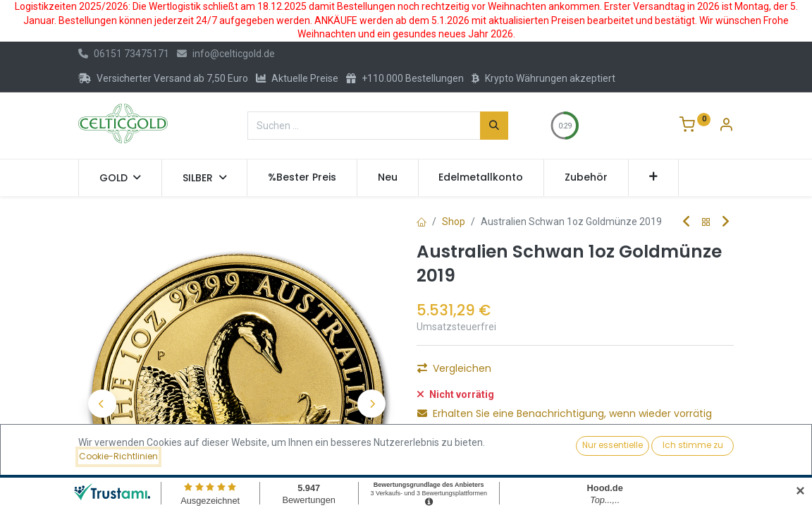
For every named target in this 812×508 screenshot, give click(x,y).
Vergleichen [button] (454, 368)
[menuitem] (302, 178)
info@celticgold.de (226, 54)
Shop (454, 222)
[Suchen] (494, 126)
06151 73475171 (124, 54)
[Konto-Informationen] (726, 126)
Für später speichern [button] (485, 448)
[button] (654, 178)
